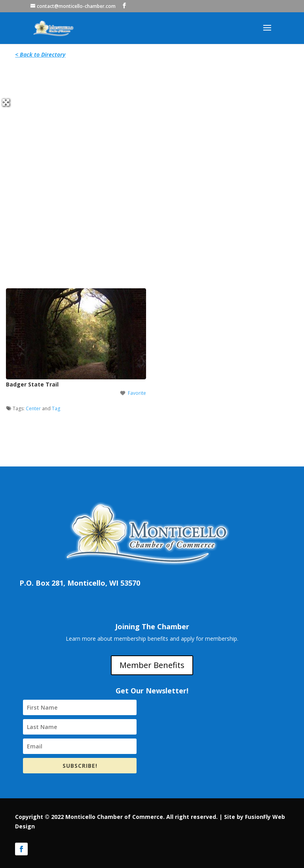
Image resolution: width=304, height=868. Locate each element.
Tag (56, 408)
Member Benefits (152, 665)
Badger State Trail (32, 384)
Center (33, 408)
